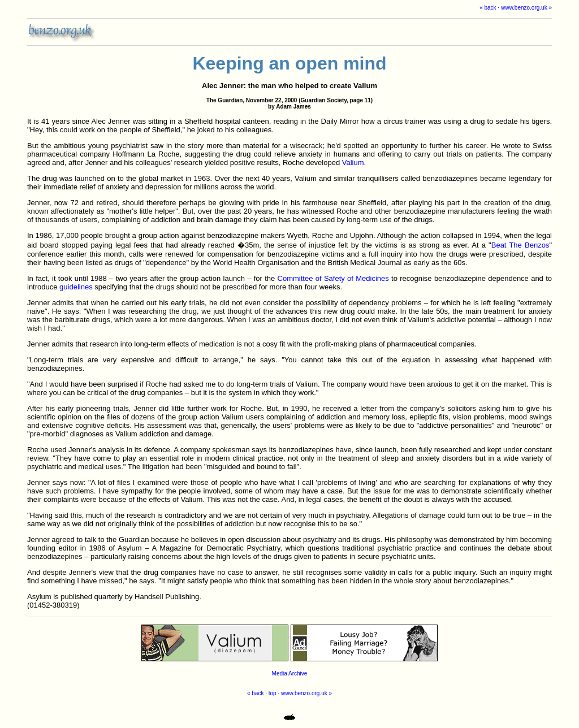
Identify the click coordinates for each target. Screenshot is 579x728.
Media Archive (290, 673)
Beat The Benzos (520, 245)
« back (488, 8)
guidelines (76, 287)
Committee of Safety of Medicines (333, 278)
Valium (353, 162)
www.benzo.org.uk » (526, 8)
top (273, 693)
